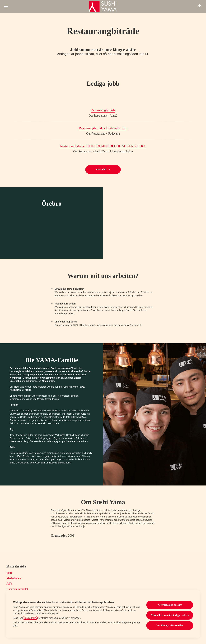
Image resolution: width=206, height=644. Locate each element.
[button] (200, 6)
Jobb (9, 584)
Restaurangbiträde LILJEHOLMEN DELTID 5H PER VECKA (103, 146)
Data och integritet (17, 589)
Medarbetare (14, 578)
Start (9, 573)
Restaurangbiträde (103, 110)
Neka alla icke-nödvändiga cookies (170, 615)
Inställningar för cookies (170, 625)
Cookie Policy (30, 618)
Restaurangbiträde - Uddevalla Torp (103, 128)
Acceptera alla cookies (170, 605)
